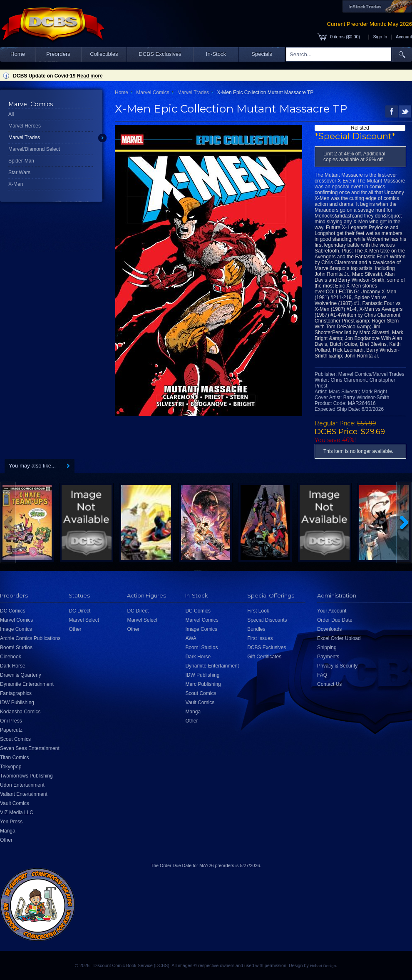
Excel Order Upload (339, 638)
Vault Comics (15, 803)
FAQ (322, 675)
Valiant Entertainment (24, 794)
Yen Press (11, 822)
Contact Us (329, 684)
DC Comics (13, 611)
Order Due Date (335, 620)
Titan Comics (15, 757)
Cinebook (11, 657)
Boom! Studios (16, 647)
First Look (258, 611)
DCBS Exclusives (160, 54)
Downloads (329, 629)
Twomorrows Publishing (26, 776)
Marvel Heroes (25, 126)
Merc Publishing (203, 684)
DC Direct (79, 611)
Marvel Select (84, 620)
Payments (328, 657)
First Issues (260, 638)
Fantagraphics (16, 693)
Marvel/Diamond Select (34, 149)
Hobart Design (323, 966)
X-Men (16, 184)
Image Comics (16, 629)
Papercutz (11, 730)
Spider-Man (21, 161)
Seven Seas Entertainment (30, 748)
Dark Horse (13, 666)
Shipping (327, 647)
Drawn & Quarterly (21, 675)
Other (6, 840)
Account (404, 37)
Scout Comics (15, 739)
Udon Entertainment (22, 785)
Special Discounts (267, 620)
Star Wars (19, 172)
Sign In (380, 37)
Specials (262, 54)
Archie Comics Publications (30, 638)
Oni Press (11, 721)
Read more (90, 76)
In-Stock (216, 54)
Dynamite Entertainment (27, 684)
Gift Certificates (264, 657)
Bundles (256, 629)
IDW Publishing (17, 702)
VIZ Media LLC (17, 812)
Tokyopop (11, 767)
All (11, 114)
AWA (191, 638)
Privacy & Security (337, 666)
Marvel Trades (24, 137)
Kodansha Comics (20, 712)
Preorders (58, 54)
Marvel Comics (153, 92)
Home (18, 54)
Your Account (332, 611)
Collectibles (104, 54)
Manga (8, 831)
